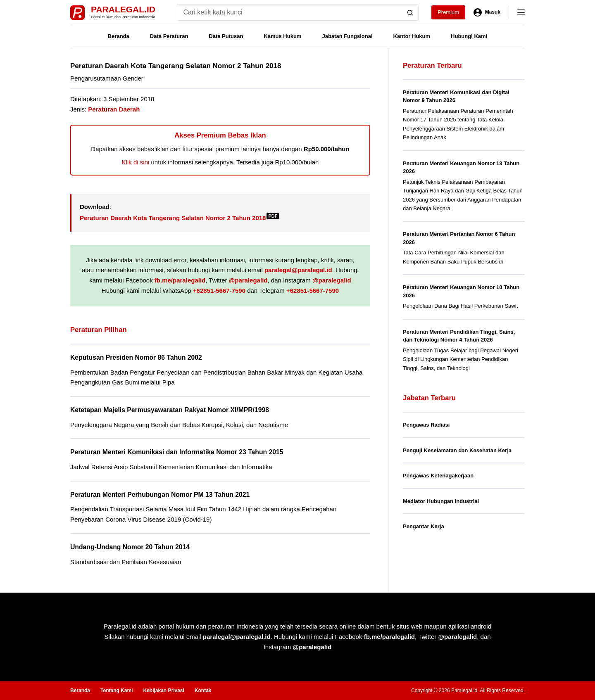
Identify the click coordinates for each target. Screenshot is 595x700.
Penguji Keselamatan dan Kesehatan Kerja (457, 450)
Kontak (203, 691)
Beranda (119, 36)
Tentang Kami (117, 691)
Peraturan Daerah (114, 109)
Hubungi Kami (469, 36)
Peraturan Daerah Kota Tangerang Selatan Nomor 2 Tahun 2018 (179, 218)
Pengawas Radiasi (426, 425)
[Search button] (410, 12)
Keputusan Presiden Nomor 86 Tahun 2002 (136, 357)
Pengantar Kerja (424, 526)
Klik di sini (136, 162)
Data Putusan (226, 36)
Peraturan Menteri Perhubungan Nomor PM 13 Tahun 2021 (160, 495)
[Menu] (521, 12)
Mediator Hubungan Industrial (441, 501)
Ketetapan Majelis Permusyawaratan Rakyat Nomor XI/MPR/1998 (170, 410)
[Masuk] (487, 12)
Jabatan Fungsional (347, 36)
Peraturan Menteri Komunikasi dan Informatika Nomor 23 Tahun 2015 (177, 452)
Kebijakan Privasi (163, 691)
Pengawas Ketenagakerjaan (438, 476)
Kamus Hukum (282, 36)
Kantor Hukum (412, 36)
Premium (448, 12)
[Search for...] (289, 12)
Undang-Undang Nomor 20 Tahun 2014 (130, 547)
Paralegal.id (123, 9)
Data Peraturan (169, 36)
